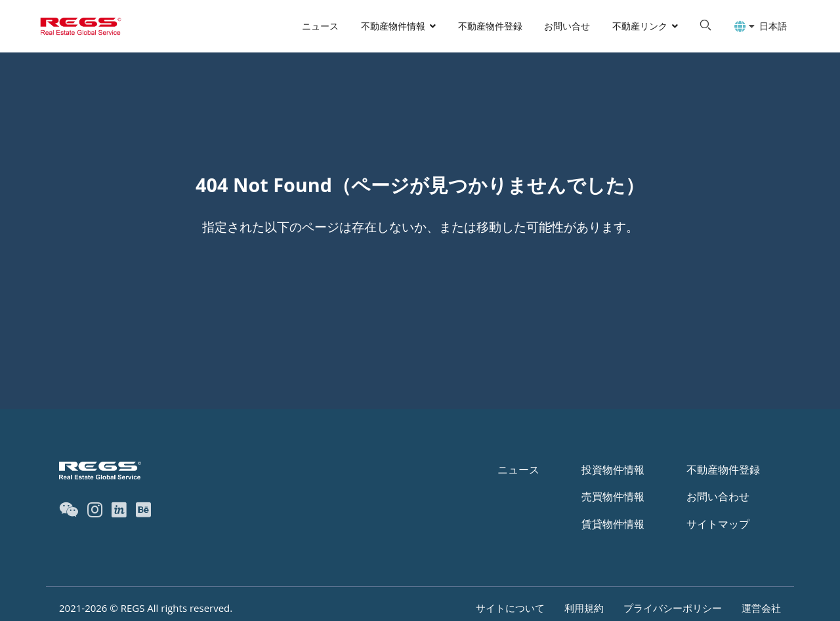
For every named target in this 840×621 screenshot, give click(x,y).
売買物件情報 (613, 496)
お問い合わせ (718, 496)
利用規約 (584, 608)
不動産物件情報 (393, 26)
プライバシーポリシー (673, 608)
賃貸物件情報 (613, 524)
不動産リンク (640, 26)
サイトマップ (718, 524)
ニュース (320, 26)
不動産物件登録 (490, 26)
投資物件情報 (613, 470)
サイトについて (510, 608)
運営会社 (761, 608)
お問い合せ (567, 26)
